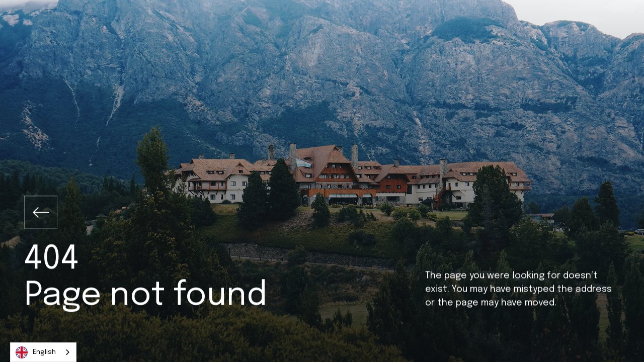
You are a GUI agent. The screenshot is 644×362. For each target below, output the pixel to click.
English (36, 352)
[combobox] (43, 352)
